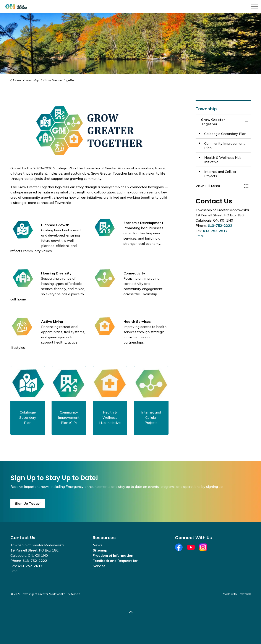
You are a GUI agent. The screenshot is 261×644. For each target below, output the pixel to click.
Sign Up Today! (28, 503)
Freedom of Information (113, 555)
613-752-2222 (220, 225)
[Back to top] (131, 612)
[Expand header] (255, 6)
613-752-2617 (215, 231)
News (98, 545)
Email (200, 236)
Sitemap (100, 550)
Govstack (244, 594)
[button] (219, 186)
